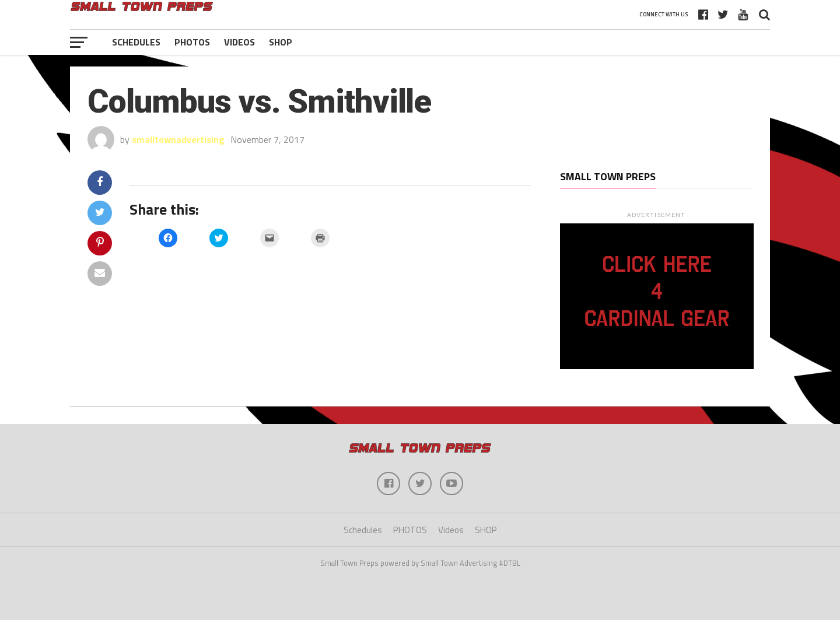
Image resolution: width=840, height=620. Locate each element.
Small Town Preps (608, 176)
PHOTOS (192, 42)
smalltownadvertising (178, 139)
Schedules (136, 42)
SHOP (281, 42)
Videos (239, 42)
